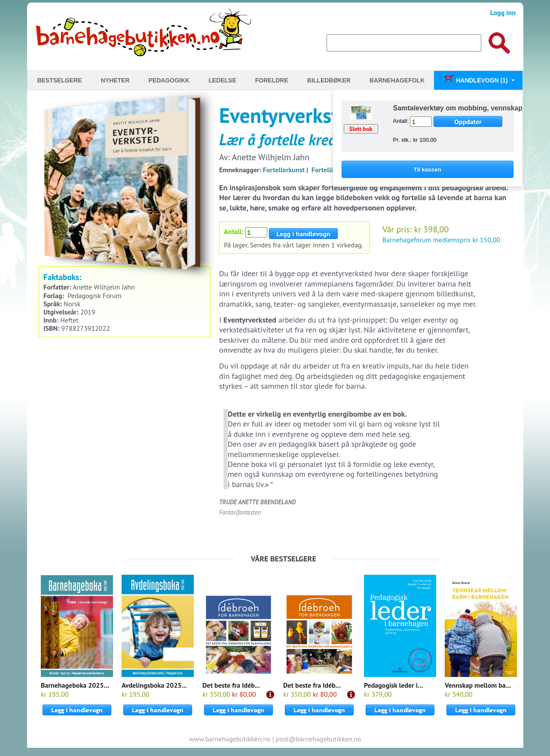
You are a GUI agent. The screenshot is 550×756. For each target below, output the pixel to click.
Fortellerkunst (284, 170)
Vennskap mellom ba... (478, 685)
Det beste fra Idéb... (231, 685)
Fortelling (326, 170)
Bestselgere (59, 80)
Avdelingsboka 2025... (154, 685)
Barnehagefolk (397, 80)
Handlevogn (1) (475, 80)
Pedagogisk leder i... (393, 685)
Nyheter (115, 80)
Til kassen (428, 169)
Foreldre (272, 80)
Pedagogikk (169, 80)
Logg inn (503, 12)
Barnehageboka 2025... (75, 685)
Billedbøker (329, 80)
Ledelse (222, 80)
